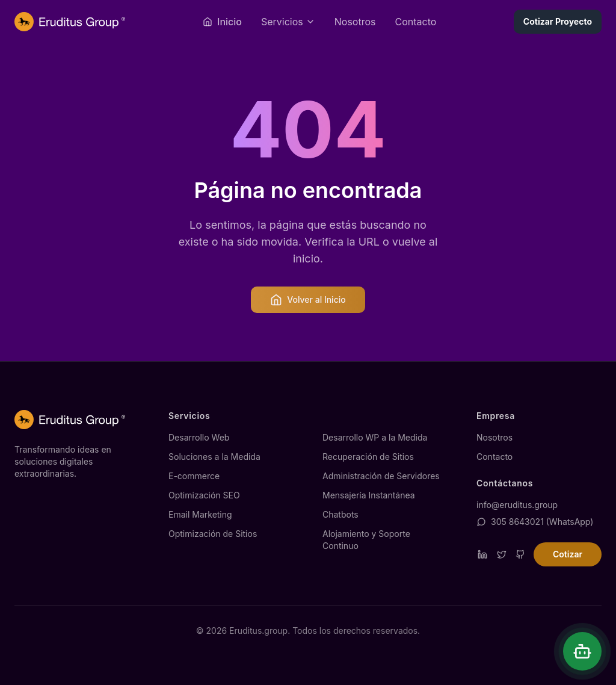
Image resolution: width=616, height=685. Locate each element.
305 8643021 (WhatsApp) (535, 522)
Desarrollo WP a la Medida (375, 437)
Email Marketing (200, 514)
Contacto (415, 22)
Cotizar (568, 554)
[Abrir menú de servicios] (288, 22)
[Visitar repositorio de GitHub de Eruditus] (520, 554)
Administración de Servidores (381, 476)
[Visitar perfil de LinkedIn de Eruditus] (482, 554)
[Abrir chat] (582, 651)
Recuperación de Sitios (368, 457)
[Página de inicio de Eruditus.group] (70, 22)
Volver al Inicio (308, 300)
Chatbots (340, 514)
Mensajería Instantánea (369, 495)
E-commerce (194, 476)
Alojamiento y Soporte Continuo (366, 540)
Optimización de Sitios (213, 534)
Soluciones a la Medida (214, 457)
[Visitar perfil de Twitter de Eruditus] (502, 554)
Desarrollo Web (199, 437)
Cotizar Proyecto (558, 21)
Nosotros (355, 22)
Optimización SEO (204, 495)
